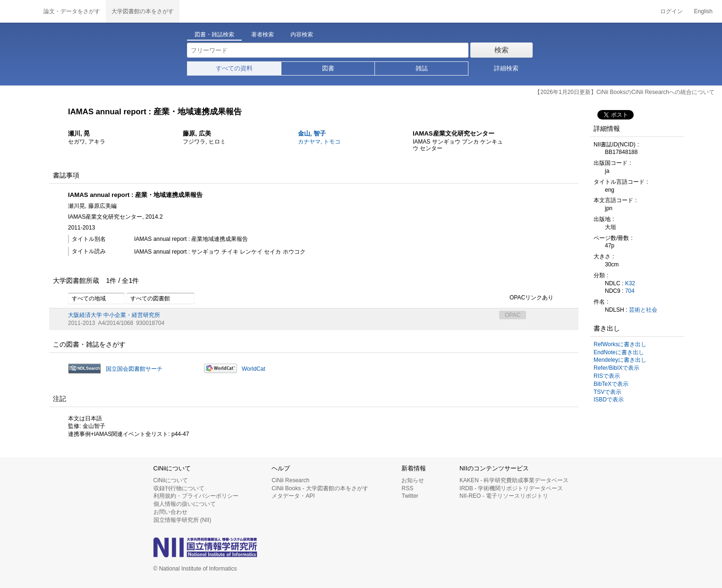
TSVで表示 (607, 392)
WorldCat (254, 369)
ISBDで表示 (609, 400)
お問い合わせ (170, 512)
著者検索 (263, 34)
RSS (407, 488)
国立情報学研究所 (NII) (183, 520)
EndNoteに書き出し (619, 352)
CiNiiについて (171, 480)
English (703, 11)
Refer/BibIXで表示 (616, 368)
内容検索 (302, 34)
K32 (630, 283)
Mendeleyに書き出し (620, 360)
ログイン (671, 11)
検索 (501, 50)
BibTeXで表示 (611, 384)
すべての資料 (234, 68)
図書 (328, 68)
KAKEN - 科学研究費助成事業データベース (514, 480)
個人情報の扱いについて (185, 504)
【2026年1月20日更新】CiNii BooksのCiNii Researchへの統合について (624, 92)
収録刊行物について (179, 488)
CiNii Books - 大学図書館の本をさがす (320, 488)
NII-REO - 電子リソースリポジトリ (504, 496)
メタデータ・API (293, 496)
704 (630, 291)
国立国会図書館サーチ (134, 369)
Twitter (410, 496)
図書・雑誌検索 (214, 34)
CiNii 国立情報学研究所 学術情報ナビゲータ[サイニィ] (19, 11)
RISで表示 (607, 376)
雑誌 (422, 68)
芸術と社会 (643, 310)
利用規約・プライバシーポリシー (196, 496)
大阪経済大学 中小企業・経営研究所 (114, 315)
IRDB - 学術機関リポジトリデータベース (511, 488)
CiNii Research (290, 480)
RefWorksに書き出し (620, 344)
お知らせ (413, 480)
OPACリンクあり (526, 298)
